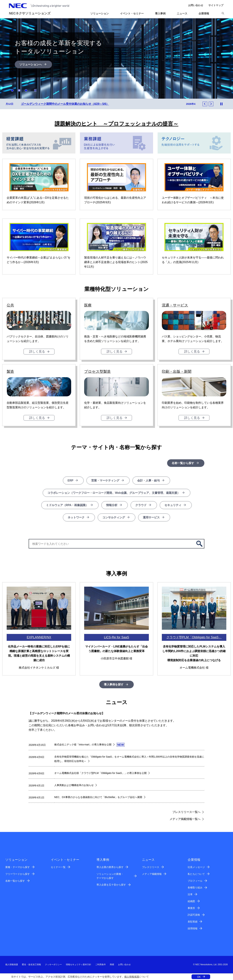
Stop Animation (35, 91)
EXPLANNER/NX (39, 637)
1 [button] (12, 91)
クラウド (141, 505)
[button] (183, 14)
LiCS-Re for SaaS (116, 637)
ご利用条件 (101, 965)
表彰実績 (193, 922)
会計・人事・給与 (148, 481)
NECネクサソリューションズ (30, 13)
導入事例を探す (114, 685)
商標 (112, 965)
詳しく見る (37, 352)
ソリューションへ (31, 64)
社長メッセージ (196, 867)
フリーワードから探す (18, 874)
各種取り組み (195, 888)
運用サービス (151, 518)
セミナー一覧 (58, 867)
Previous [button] (205, 104)
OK (199, 977)
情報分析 (112, 505)
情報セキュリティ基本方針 (79, 965)
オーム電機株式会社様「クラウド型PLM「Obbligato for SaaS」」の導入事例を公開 (100, 773)
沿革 (190, 895)
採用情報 (193, 929)
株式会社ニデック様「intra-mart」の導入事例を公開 (83, 745)
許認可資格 (194, 915)
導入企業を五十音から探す (111, 885)
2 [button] (19, 91)
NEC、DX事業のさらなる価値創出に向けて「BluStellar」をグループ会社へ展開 (98, 797)
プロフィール (195, 881)
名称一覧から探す (183, 463)
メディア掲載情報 (152, 874)
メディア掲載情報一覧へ (185, 819)
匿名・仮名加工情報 (31, 965)
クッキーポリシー (53, 965)
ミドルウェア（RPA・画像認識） (67, 505)
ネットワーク (76, 518)
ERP (71, 481)
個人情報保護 (132, 977)
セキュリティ (173, 505)
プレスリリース (151, 867)
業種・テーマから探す (18, 867)
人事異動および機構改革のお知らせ (74, 785)
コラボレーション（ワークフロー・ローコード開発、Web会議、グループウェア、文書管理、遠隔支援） (114, 493)
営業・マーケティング (105, 481)
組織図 (191, 901)
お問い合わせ (124, 965)
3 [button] (26, 91)
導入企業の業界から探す (110, 867)
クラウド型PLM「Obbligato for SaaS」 (194, 637)
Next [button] (211, 104)
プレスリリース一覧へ (186, 812)
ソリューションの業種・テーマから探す (110, 876)
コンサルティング (114, 518)
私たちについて (196, 874)
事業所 (191, 908)
